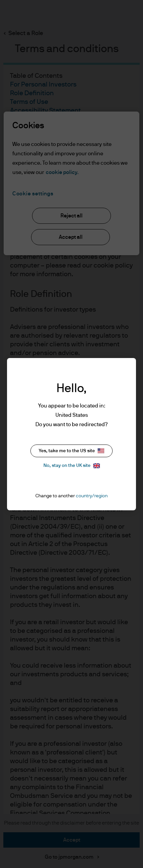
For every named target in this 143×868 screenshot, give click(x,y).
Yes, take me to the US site (71, 451)
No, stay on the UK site (72, 466)
